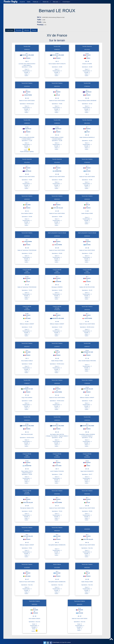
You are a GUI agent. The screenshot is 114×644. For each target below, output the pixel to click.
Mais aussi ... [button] (57, 2)
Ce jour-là (22, 2)
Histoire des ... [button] (47, 2)
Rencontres (19, 32)
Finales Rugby (10, 2)
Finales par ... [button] (37, 2)
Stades (29, 2)
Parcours (34, 32)
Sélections (27, 32)
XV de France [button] (66, 2)
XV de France (10, 32)
